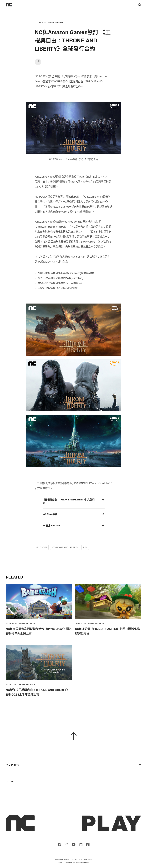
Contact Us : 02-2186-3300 (81, 860)
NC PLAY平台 (74, 514)
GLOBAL (73, 781)
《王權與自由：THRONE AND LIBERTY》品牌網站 (74, 501)
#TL (85, 547)
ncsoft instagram (66, 844)
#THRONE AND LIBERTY (65, 547)
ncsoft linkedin (81, 844)
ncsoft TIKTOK (88, 844)
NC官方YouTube (74, 526)
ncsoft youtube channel (74, 844)
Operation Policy (62, 860)
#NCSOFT (42, 547)
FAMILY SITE (73, 765)
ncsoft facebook (59, 844)
